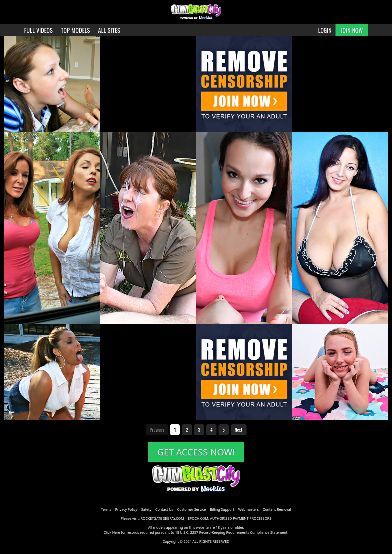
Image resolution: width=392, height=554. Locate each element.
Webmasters (248, 509)
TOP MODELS (75, 30)
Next (239, 430)
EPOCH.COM (198, 518)
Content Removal (277, 509)
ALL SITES (109, 30)
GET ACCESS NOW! (196, 452)
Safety (146, 509)
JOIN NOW (352, 30)
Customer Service (192, 509)
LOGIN (325, 30)
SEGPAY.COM (173, 518)
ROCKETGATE (151, 518)
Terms (106, 509)
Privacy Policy (126, 509)
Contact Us (164, 509)
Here (116, 532)
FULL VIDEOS (38, 30)
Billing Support (222, 509)
